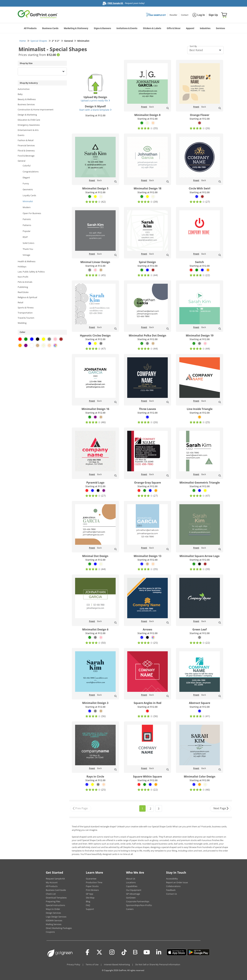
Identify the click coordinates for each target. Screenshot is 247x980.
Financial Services (26, 145)
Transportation (25, 313)
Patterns (27, 225)
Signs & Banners (102, 28)
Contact (185, 15)
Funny (26, 183)
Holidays (22, 267)
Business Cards (50, 28)
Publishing (23, 287)
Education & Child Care (29, 120)
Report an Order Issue (177, 882)
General (22, 161)
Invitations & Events (127, 28)
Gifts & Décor (174, 28)
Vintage (26, 255)
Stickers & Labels (152, 28)
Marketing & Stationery (76, 28)
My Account (52, 882)
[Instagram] (112, 952)
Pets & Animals (25, 282)
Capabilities (132, 886)
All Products (30, 28)
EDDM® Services (54, 920)
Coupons (50, 932)
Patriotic (27, 219)
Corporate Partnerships (138, 901)
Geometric (28, 189)
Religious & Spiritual (27, 297)
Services (220, 28)
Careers (130, 909)
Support (90, 909)
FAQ (88, 905)
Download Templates (56, 898)
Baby (20, 94)
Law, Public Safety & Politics (31, 272)
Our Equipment (134, 890)
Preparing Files (53, 901)
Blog (88, 901)
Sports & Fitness (26, 308)
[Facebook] (88, 952)
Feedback (171, 890)
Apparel (190, 28)
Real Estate (23, 292)
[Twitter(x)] (99, 952)
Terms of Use (92, 964)
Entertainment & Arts (28, 130)
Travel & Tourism (26, 318)
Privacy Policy (74, 964)
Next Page (221, 809)
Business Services (26, 104)
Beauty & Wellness (27, 99)
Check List (51, 894)
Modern (27, 207)
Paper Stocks (92, 886)
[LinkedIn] (159, 952)
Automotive (24, 89)
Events (21, 135)
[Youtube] (147, 952)
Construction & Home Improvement (36, 110)
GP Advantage (133, 894)
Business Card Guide (56, 890)
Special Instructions (55, 905)
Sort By (193, 46)
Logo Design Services (56, 917)
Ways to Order (53, 909)
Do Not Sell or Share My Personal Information (158, 964)
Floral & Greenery (26, 151)
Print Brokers (92, 890)
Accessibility (172, 879)
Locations (131, 882)
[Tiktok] (124, 952)
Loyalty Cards (29, 195)
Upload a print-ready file (95, 100)
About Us (131, 879)
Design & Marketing (27, 115)
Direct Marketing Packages (59, 928)
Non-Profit (23, 277)
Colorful (27, 166)
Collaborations (173, 886)
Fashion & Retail (26, 140)
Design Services (53, 913)
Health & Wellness (27, 261)
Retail (20, 302)
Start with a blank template (95, 110)
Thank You (28, 249)
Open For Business (32, 213)
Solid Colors (28, 243)
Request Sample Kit (55, 879)
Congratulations (31, 172)
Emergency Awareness (29, 125)
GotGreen (131, 898)
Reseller (173, 15)
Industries (205, 28)
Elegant (26, 178)
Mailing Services (54, 924)
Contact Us (171, 894)
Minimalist (28, 201)
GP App (90, 894)
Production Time (94, 882)
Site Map (90, 898)
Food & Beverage (26, 156)
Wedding (22, 323)
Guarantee (91, 879)
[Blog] (135, 952)
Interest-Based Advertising (117, 964)
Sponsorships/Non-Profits (139, 905)
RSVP (25, 237)
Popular (27, 231)
